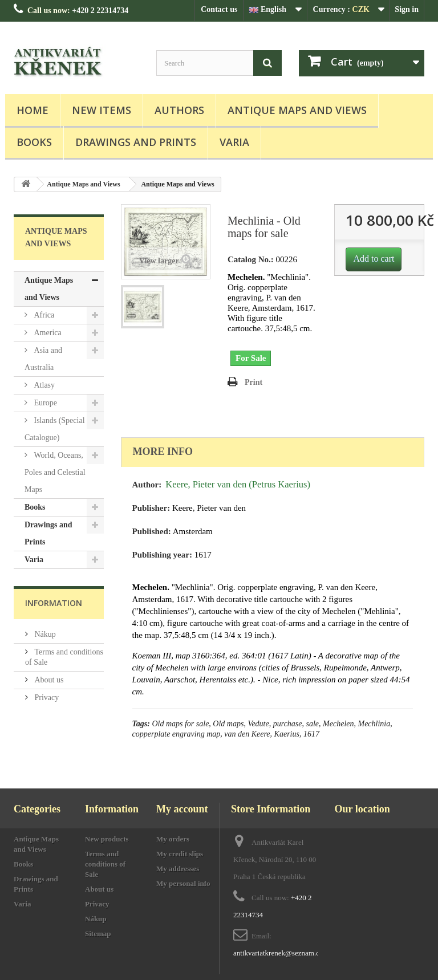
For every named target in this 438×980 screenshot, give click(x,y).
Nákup (44, 634)
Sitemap (98, 934)
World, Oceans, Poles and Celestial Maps (55, 472)
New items (102, 110)
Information (54, 603)
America (47, 333)
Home (33, 110)
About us (48, 680)
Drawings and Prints (136, 142)
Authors (179, 110)
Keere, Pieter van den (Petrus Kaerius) (238, 484)
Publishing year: (162, 555)
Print (254, 382)
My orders (173, 839)
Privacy (46, 698)
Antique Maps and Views (297, 110)
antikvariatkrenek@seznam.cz (278, 953)
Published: (152, 531)
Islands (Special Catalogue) (55, 429)
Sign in (407, 9)
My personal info (183, 883)
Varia (234, 142)
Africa (43, 315)
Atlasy (43, 385)
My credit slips (180, 854)
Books (34, 142)
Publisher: (151, 508)
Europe (44, 403)
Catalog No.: (251, 259)
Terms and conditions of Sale (105, 864)
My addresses (178, 869)
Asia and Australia (43, 359)
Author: (147, 485)
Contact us (219, 9)
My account (182, 809)
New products (107, 839)
